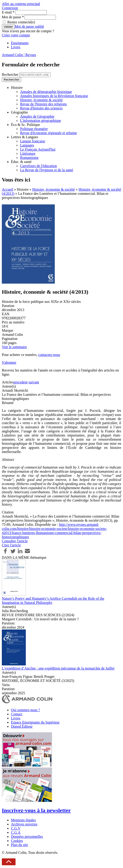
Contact (17, 714)
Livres (16, 47)
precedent (21, 382)
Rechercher (11, 75)
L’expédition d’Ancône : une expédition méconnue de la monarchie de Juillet (58, 668)
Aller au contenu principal (21, 4)
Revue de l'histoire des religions (43, 104)
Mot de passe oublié (29, 26)
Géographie (20, 112)
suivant (34, 382)
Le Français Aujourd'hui (38, 149)
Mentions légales (23, 820)
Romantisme (29, 158)
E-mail (8, 12)
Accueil (8, 189)
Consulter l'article (15, 541)
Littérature (28, 153)
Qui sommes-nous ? (25, 710)
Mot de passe (13, 17)
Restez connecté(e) (21, 22)
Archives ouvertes (24, 824)
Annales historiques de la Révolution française (54, 96)
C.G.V (16, 828)
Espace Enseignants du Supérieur (35, 722)
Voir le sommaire (14, 347)
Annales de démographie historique (46, 92)
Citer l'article (11, 545)
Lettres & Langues (25, 137)
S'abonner (9, 362)
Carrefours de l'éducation (38, 166)
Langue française (33, 141)
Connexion (10, 8)
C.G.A (16, 832)
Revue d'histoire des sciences (41, 108)
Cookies (17, 841)
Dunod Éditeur (22, 726)
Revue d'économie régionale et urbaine (48, 133)
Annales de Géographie (37, 116)
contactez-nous (49, 355)
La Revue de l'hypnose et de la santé (47, 170)
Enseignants (20, 43)
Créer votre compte (16, 35)
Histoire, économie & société (41, 100)
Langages (27, 145)
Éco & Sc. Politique (25, 125)
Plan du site (20, 845)
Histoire (17, 88)
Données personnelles (27, 837)
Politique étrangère (34, 129)
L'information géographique (41, 121)
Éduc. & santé (21, 162)
